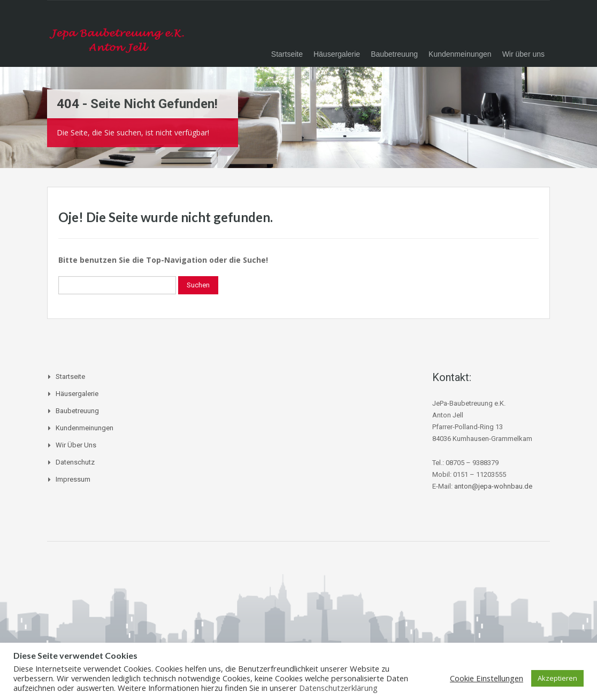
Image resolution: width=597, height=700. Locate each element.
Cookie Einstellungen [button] (487, 678)
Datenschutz (75, 462)
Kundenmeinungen (460, 54)
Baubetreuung (394, 54)
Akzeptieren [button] (557, 678)
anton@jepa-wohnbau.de (493, 486)
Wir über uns (523, 54)
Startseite (287, 54)
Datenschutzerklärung (338, 688)
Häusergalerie (337, 54)
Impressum (73, 479)
